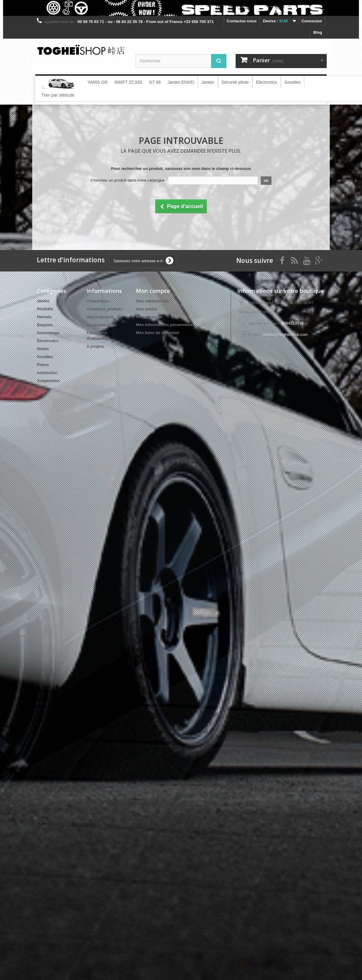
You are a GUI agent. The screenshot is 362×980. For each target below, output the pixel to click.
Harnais (44, 317)
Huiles (43, 349)
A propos (95, 346)
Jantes (43, 301)
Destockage (48, 333)
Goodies (45, 357)
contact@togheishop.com (285, 334)
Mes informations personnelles (165, 325)
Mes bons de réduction (158, 333)
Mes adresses (149, 317)
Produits (45, 309)
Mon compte (153, 291)
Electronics (48, 341)
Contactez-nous (242, 21)
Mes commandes (152, 301)
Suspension (48, 380)
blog (318, 32)
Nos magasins (100, 317)
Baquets (45, 325)
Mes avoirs (146, 309)
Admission (47, 373)
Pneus (43, 365)
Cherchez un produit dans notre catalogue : (129, 180)
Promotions (98, 301)
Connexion (312, 21)
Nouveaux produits (105, 309)
